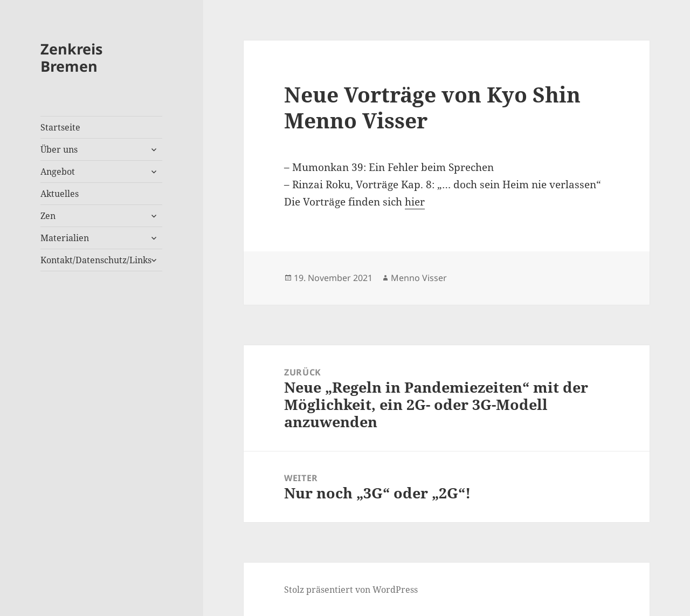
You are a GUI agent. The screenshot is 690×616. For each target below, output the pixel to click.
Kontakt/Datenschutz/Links (96, 260)
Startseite (60, 127)
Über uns (59, 149)
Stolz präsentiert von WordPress (351, 590)
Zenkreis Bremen (71, 57)
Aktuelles (60, 194)
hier (415, 202)
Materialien (65, 238)
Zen (48, 216)
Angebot (58, 172)
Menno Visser (419, 278)
